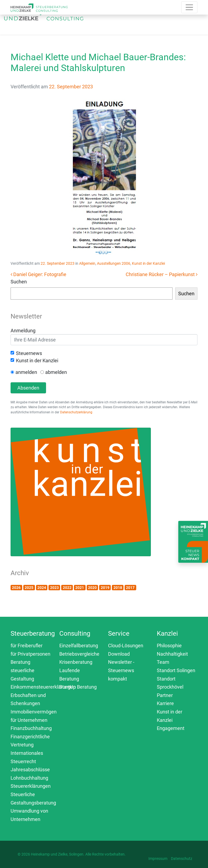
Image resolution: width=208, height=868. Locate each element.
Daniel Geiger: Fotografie (38, 274)
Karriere (165, 703)
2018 (118, 588)
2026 (16, 588)
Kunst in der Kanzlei (148, 263)
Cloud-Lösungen (126, 646)
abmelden (56, 372)
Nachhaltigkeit (172, 654)
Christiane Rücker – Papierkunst (162, 274)
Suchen (19, 282)
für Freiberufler (27, 646)
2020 (92, 588)
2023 (54, 588)
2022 (67, 588)
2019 (105, 588)
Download (119, 654)
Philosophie (169, 646)
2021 (80, 588)
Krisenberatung (76, 662)
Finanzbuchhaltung (31, 728)
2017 (130, 588)
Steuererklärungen (31, 786)
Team (163, 662)
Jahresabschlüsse (30, 770)
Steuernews (29, 353)
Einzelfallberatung (79, 646)
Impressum (158, 859)
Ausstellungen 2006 (114, 263)
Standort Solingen (176, 670)
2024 (42, 588)
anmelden (26, 372)
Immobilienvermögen (34, 712)
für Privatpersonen (30, 654)
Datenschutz (182, 859)
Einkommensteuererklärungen (43, 687)
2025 (29, 588)
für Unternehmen (29, 720)
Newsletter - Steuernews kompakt (121, 670)
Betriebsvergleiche (79, 654)
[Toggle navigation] (121, 19)
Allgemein (87, 263)
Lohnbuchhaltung (29, 778)
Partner (165, 695)
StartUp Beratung (78, 687)
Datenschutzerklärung (76, 412)
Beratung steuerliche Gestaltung (22, 670)
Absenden (28, 388)
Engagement (171, 728)
